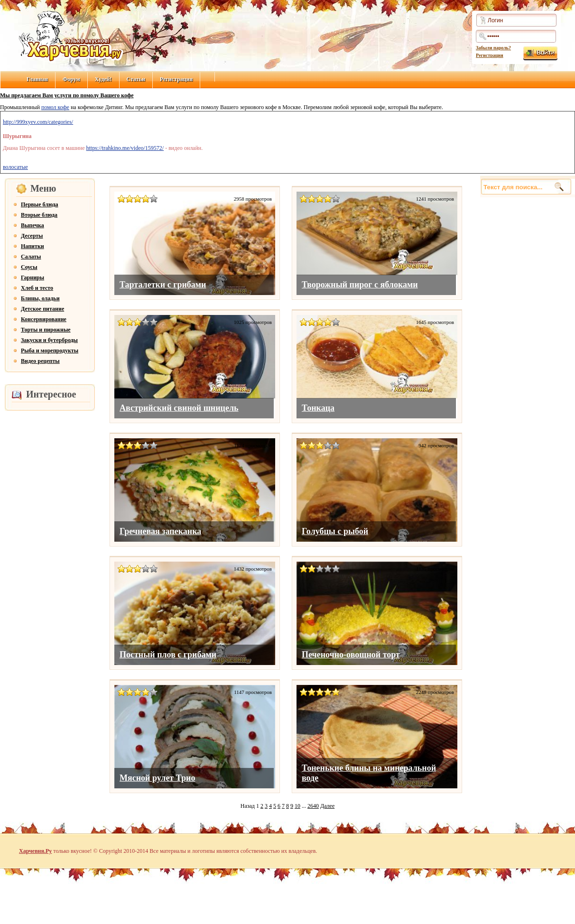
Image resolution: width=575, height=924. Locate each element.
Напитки (32, 246)
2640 (313, 806)
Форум (71, 79)
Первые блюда (40, 204)
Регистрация (490, 55)
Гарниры (32, 277)
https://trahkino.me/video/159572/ (125, 148)
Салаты (31, 257)
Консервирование (44, 319)
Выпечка (32, 225)
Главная (37, 79)
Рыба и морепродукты (50, 351)
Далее (327, 806)
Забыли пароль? (493, 48)
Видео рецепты (40, 361)
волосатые (15, 167)
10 (297, 806)
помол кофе (55, 107)
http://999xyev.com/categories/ (38, 122)
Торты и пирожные (46, 330)
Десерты (32, 236)
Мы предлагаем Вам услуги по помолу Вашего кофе (67, 95)
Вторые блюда (39, 215)
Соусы (29, 267)
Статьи (136, 79)
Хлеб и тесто (37, 288)
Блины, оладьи (40, 298)
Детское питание (42, 309)
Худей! (103, 79)
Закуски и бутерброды (49, 340)
